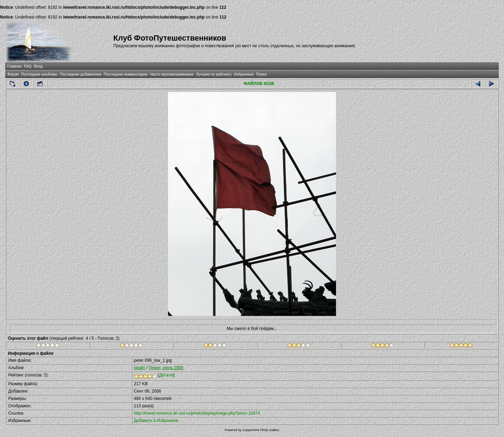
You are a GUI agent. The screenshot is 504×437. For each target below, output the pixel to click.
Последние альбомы (39, 74)
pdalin (140, 368)
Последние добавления (80, 74)
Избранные (244, 74)
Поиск (261, 74)
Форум (13, 74)
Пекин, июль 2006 (166, 368)
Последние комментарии (125, 74)
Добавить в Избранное (156, 421)
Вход (38, 66)
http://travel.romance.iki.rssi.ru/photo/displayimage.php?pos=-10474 (197, 413)
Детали (166, 375)
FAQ (28, 66)
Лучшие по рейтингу (214, 74)
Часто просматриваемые (172, 74)
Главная (14, 66)
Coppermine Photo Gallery (261, 430)
